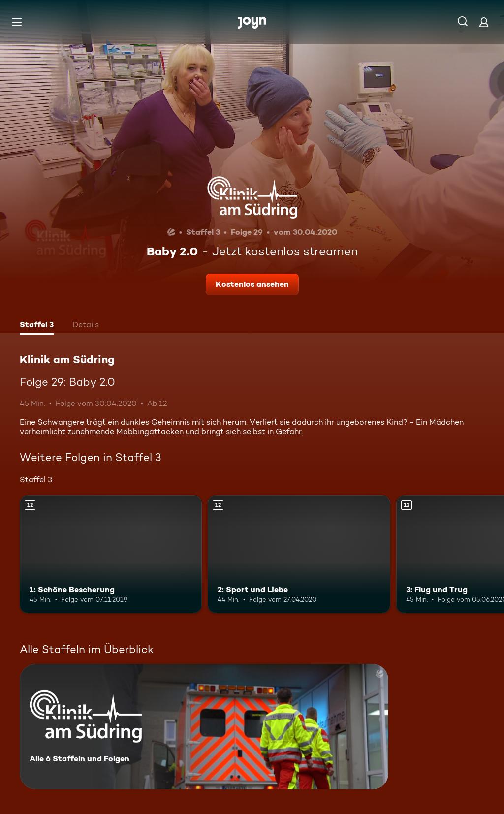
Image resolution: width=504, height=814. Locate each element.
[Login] (484, 22)
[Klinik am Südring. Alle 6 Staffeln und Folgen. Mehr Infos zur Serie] (204, 727)
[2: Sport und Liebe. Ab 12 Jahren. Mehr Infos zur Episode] (299, 554)
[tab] (37, 326)
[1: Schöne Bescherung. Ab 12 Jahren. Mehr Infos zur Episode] (111, 554)
